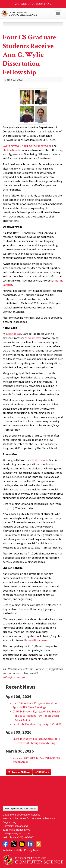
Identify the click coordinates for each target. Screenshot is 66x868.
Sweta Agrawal (12, 146)
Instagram (22, 844)
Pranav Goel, (44, 146)
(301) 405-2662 (26, 837)
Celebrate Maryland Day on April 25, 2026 (37, 724)
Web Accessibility (12, 850)
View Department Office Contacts (20, 809)
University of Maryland (33, 4)
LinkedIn (30, 844)
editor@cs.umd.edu (14, 677)
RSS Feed (42, 772)
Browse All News (19, 772)
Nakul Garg (28, 146)
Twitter (14, 844)
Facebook (5, 844)
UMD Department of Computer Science (27, 13)
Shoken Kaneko (12, 150)
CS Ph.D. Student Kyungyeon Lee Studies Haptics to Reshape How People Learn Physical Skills (37, 716)
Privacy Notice (32, 850)
